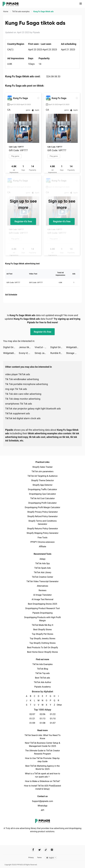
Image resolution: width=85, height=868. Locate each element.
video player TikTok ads (18, 374)
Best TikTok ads (42, 678)
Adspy (42, 559)
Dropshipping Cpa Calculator (42, 494)
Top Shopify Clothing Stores (42, 643)
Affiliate (42, 547)
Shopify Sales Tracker (42, 467)
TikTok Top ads (42, 673)
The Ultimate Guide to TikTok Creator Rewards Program (43, 752)
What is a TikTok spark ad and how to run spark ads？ (42, 775)
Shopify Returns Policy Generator (42, 529)
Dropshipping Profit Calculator (42, 503)
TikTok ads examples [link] (21, 11)
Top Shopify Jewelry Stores (42, 639)
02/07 (32, 714)
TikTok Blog (43, 669)
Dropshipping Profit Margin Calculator (42, 507)
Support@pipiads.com (42, 801)
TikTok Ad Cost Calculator (42, 498)
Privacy (31, 858)
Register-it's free (23, 221)
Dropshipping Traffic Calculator (42, 489)
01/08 (42, 723)
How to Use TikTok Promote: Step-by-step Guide (43, 760)
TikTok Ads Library (43, 572)
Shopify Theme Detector (42, 480)
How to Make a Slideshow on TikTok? (42, 781)
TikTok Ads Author (42, 682)
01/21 (32, 719)
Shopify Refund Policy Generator (42, 516)
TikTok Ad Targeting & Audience (43, 476)
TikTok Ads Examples (42, 664)
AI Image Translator (42, 595)
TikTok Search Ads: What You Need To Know (42, 737)
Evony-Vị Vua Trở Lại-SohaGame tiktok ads (27, 353)
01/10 (53, 719)
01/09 (32, 723)
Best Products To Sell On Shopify (42, 647)
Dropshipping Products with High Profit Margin (42, 619)
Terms (39, 858)
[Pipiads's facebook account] (33, 850)
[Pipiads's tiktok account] (46, 850)
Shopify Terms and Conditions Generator (42, 522)
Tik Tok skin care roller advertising (23, 394)
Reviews (42, 590)
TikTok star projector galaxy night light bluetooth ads (33, 409)
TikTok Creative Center (42, 577)
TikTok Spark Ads (43, 568)
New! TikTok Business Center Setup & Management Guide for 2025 (43, 745)
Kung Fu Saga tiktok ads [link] (43, 11)
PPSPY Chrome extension (42, 542)
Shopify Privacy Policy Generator (42, 512)
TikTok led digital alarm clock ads (23, 418)
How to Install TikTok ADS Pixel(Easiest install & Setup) (42, 787)
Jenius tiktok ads (27, 347)
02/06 (42, 714)
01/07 (53, 723)
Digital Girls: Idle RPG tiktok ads (11, 347)
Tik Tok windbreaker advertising (22, 379)
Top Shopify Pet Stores (43, 634)
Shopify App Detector (42, 485)
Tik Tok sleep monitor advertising (23, 399)
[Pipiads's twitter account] (39, 850)
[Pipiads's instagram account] (52, 850)
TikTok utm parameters (42, 471)
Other (58, 705)
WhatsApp (43, 806)
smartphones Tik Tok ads (19, 404)
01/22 (53, 714)
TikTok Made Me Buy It (42, 625)
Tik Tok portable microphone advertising (27, 384)
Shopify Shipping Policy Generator (42, 533)
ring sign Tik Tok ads (16, 389)
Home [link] (6, 11)
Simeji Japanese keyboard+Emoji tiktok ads (42, 353)
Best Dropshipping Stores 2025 (42, 604)
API (42, 810)
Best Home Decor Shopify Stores (43, 652)
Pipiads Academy (42, 687)
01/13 (42, 719)
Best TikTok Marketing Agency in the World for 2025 (42, 767)
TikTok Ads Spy (42, 563)
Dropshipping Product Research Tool (42, 608)
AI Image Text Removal (42, 599)
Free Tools (43, 538)
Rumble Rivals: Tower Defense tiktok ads (58, 353)
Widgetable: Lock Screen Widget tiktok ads (74, 347)
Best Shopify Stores (42, 630)
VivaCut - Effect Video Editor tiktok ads (42, 347)
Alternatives (42, 586)
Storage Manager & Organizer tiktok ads (74, 353)
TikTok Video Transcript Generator (43, 581)
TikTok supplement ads (18, 413)
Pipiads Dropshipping (42, 613)
